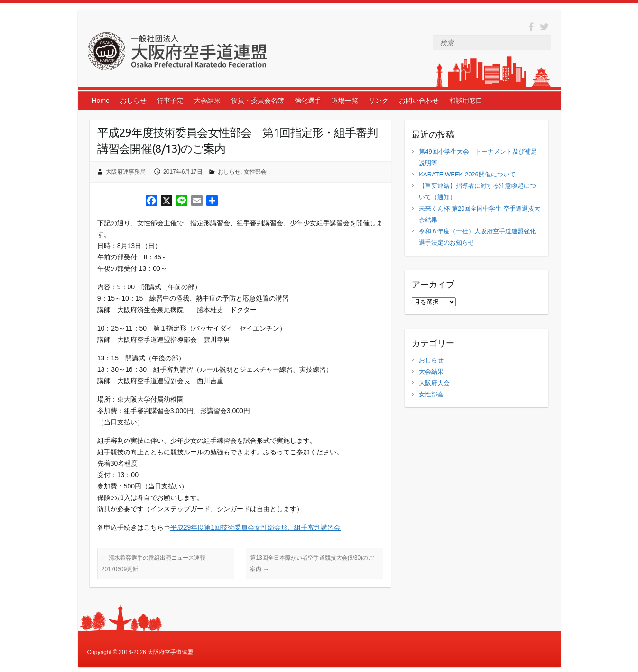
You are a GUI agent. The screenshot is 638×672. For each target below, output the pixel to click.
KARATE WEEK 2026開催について (467, 174)
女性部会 (255, 172)
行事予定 (170, 101)
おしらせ (133, 101)
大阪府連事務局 (126, 172)
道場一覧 (345, 101)
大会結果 (207, 101)
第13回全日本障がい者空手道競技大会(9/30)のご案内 (312, 563)
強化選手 (308, 101)
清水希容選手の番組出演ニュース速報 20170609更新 (153, 563)
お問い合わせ (419, 101)
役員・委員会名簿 (258, 101)
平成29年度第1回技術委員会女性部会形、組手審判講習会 (255, 527)
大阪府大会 (434, 383)
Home (101, 101)
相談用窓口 (466, 101)
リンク (379, 101)
